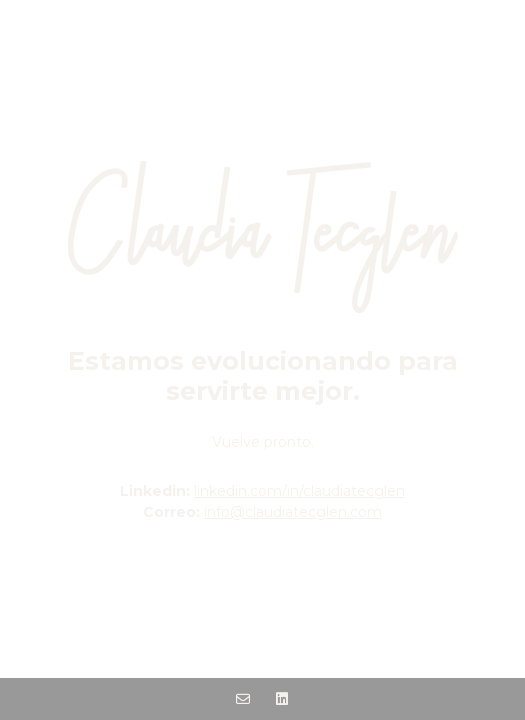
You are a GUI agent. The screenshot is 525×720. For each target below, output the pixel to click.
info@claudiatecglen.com (293, 512)
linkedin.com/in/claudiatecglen (299, 491)
